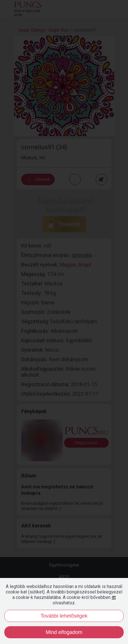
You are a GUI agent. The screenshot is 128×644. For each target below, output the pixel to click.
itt (114, 597)
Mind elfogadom (64, 632)
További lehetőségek (64, 616)
